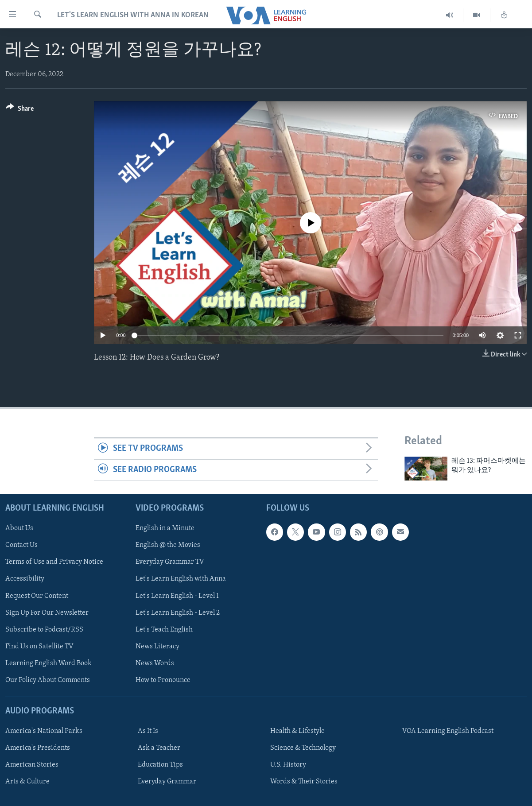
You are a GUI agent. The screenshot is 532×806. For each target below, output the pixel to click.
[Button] (20, 110)
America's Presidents (38, 748)
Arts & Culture (27, 782)
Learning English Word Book (49, 663)
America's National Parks (44, 731)
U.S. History (288, 765)
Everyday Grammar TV (170, 562)
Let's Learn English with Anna (181, 579)
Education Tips (160, 765)
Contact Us (21, 545)
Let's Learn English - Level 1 (177, 596)
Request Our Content (37, 596)
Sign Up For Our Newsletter (47, 612)
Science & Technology (303, 748)
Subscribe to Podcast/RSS (44, 629)
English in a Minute (165, 528)
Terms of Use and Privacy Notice (54, 562)
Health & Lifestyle (297, 731)
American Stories (32, 765)
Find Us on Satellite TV (39, 646)
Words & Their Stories (304, 782)
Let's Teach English (164, 629)
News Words (155, 663)
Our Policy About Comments (48, 680)
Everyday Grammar (167, 782)
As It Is (148, 731)
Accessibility (25, 579)
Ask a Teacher (159, 748)
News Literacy (157, 646)
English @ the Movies (168, 545)
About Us (19, 528)
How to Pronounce (163, 680)
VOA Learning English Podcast (448, 731)
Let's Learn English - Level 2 (178, 612)
